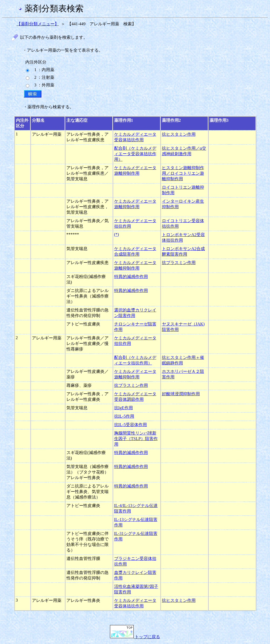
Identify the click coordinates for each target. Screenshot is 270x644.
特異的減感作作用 (131, 277)
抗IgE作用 (124, 408)
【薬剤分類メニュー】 (38, 24)
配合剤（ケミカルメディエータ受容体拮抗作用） (135, 154)
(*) (117, 234)
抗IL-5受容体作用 (131, 425)
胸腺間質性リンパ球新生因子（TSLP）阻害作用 (136, 439)
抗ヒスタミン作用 (179, 134)
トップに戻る (135, 637)
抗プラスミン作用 (179, 263)
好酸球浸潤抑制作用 (181, 394)
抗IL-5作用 (124, 416)
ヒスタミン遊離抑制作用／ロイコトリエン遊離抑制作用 (183, 173)
